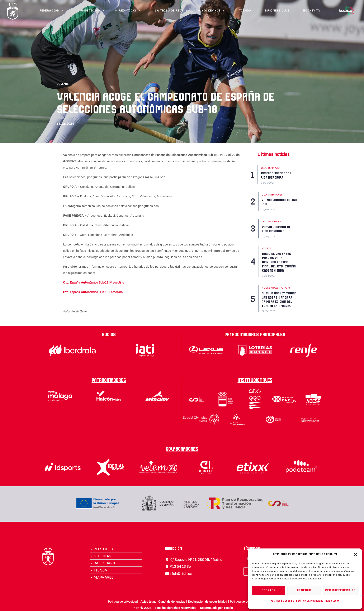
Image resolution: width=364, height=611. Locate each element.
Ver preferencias (340, 590)
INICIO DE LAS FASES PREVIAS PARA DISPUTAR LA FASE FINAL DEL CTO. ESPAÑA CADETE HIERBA (279, 262)
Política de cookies (282, 601)
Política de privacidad (310, 601)
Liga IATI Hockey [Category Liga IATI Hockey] (272, 195)
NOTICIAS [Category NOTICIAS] (285, 288)
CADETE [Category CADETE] (267, 248)
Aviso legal (332, 601)
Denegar (304, 590)
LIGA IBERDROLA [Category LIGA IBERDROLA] (271, 168)
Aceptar (269, 590)
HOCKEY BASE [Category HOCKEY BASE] (270, 288)
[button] (356, 555)
